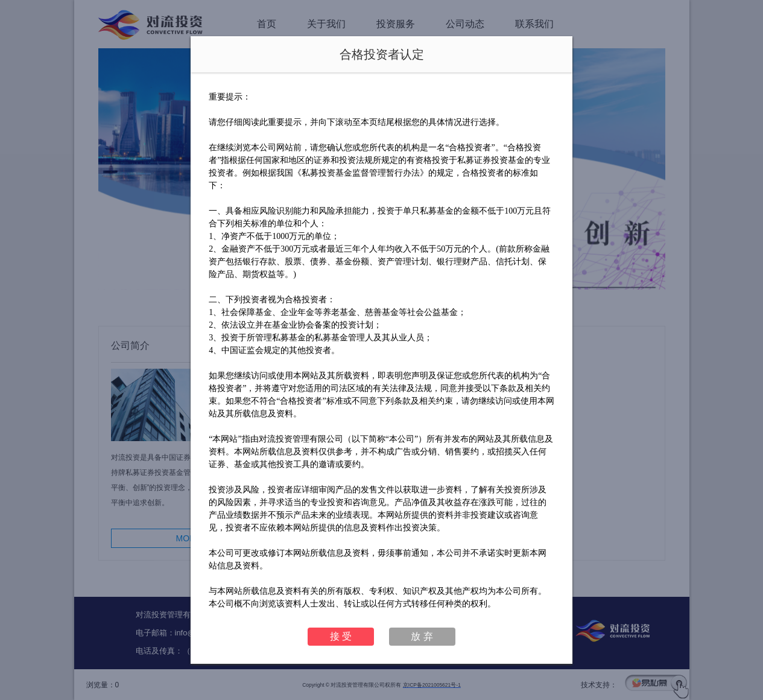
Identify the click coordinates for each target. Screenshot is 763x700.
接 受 (341, 636)
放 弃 (422, 636)
